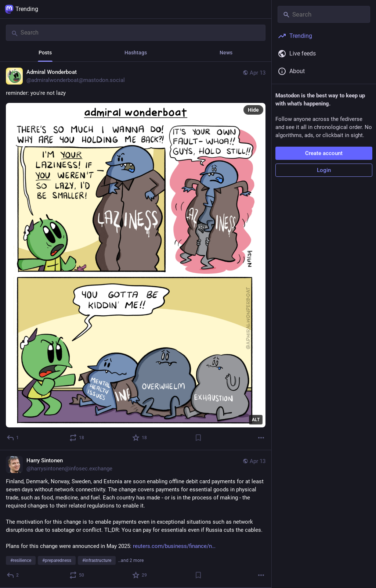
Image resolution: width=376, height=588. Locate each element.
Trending (21, 9)
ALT (256, 420)
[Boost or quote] (77, 438)
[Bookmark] (198, 438)
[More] (261, 438)
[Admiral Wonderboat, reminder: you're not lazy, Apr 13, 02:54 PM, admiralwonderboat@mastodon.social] (136, 256)
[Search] (136, 33)
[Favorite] (140, 438)
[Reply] (13, 438)
